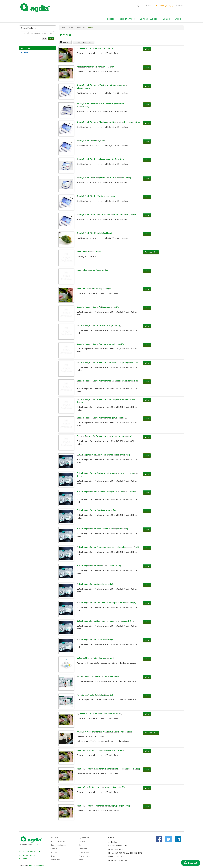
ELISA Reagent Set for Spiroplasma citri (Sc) (96, 584)
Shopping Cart (164, 6)
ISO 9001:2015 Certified (29, 852)
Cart (80, 845)
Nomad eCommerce (36, 865)
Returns (82, 860)
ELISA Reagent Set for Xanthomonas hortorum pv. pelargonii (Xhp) (105, 621)
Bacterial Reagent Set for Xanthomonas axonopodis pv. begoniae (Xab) (107, 362)
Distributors (56, 860)
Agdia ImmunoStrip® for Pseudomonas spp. (96, 48)
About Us (55, 852)
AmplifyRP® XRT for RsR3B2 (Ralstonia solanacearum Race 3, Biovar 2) (107, 215)
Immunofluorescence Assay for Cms (92, 270)
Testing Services (127, 19)
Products (109, 19)
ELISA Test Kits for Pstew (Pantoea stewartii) (96, 658)
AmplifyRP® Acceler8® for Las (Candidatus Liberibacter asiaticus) (105, 732)
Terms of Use (84, 856)
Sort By (65, 42)
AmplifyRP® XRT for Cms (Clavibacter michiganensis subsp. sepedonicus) (108, 122)
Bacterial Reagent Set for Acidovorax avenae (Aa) (98, 307)
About (178, 19)
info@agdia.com (120, 860)
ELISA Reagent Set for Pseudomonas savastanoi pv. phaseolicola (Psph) (108, 547)
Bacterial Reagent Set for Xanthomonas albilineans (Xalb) (101, 344)
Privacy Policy (85, 852)
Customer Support (149, 19)
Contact (167, 19)
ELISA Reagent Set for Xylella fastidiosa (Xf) (95, 639)
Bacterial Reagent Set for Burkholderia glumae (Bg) (99, 325)
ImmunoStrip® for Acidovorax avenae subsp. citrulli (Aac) (101, 750)
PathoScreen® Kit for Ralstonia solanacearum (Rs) (98, 676)
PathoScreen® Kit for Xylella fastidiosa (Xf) (95, 695)
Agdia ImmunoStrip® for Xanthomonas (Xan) (96, 67)
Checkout (180, 6)
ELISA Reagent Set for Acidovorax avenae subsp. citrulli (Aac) (103, 455)
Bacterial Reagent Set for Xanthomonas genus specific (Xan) (103, 418)
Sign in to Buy (151, 252)
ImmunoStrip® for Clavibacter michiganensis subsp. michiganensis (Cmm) (108, 769)
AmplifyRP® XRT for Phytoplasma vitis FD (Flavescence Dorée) (104, 178)
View (147, 49)
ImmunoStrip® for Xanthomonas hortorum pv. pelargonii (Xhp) (103, 806)
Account (149, 6)
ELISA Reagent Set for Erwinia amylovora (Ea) (96, 510)
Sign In (139, 6)
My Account (84, 838)
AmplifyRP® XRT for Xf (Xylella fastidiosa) (94, 233)
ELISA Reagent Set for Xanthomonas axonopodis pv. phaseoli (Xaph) (106, 603)
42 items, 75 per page (84, 42)
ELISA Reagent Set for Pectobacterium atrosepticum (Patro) (102, 529)
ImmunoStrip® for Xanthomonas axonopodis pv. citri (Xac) (101, 787)
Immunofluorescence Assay (89, 252)
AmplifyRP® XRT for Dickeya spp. (91, 141)
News (53, 856)
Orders (82, 841)
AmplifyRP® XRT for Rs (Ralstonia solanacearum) (98, 196)
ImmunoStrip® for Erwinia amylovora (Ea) (94, 288)
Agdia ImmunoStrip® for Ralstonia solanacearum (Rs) (99, 713)
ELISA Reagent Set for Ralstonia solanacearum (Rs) (99, 566)
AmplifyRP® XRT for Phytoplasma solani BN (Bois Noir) (100, 159)
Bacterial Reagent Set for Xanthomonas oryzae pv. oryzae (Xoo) (104, 436)
